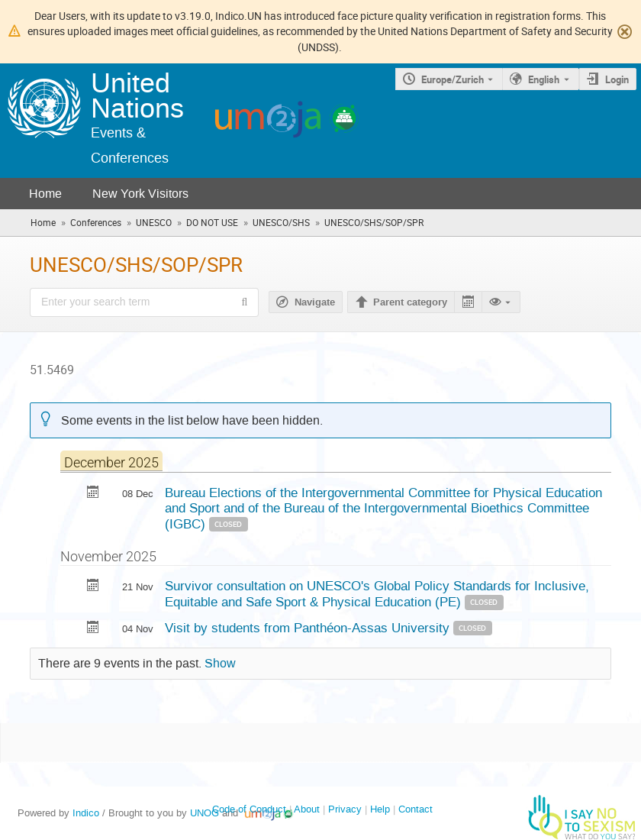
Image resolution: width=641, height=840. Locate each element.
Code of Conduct (249, 809)
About (307, 809)
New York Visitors (140, 194)
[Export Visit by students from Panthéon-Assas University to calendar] (93, 629)
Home (45, 194)
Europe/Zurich (453, 79)
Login (617, 79)
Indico (86, 813)
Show (220, 664)
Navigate (315, 302)
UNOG (205, 813)
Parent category (410, 302)
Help (380, 809)
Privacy (345, 809)
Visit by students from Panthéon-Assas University (309, 628)
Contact (416, 809)
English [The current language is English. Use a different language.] (544, 79)
